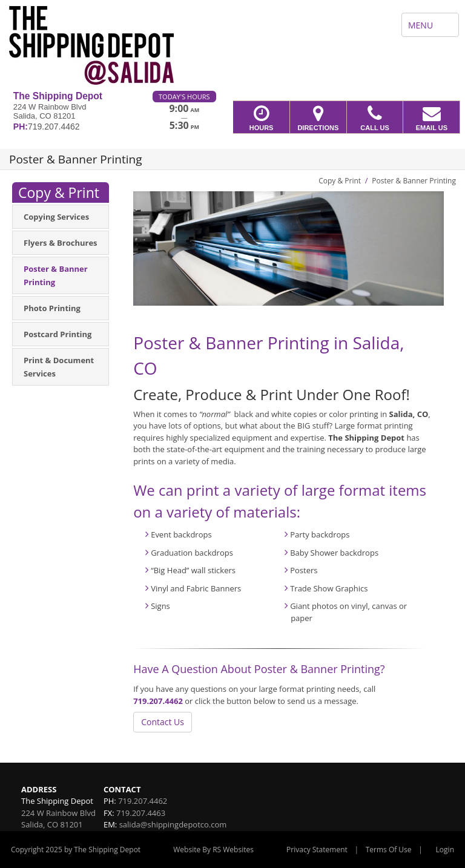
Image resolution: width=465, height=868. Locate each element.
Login (445, 850)
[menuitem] (61, 217)
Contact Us (163, 722)
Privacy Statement (317, 850)
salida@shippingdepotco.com (173, 824)
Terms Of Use (389, 850)
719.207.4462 (158, 701)
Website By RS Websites (213, 850)
